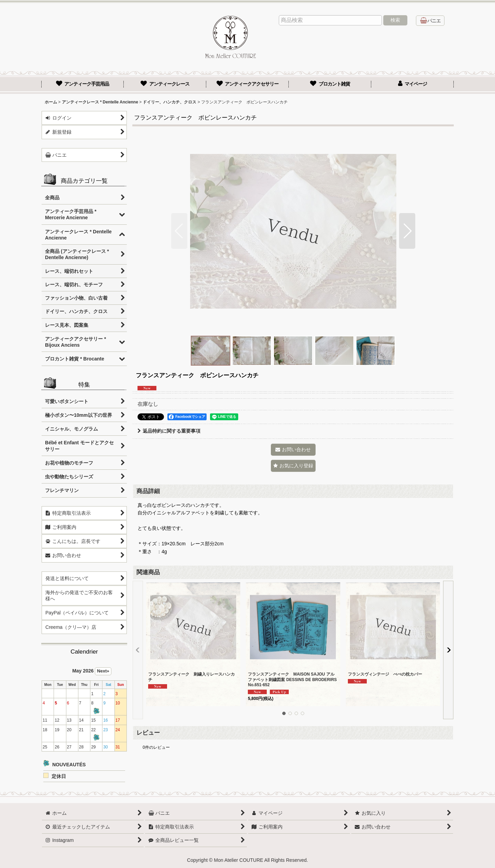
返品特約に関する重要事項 (169, 431)
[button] (179, 231)
